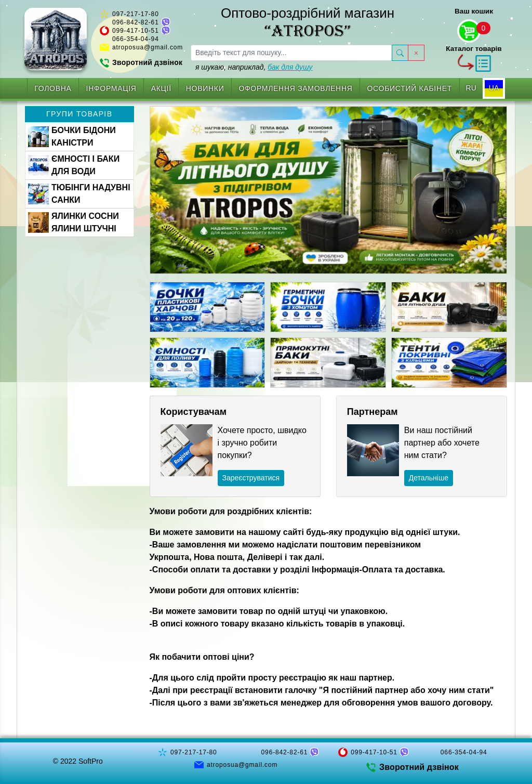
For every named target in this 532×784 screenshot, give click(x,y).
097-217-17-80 (136, 14)
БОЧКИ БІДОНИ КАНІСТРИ (72, 136)
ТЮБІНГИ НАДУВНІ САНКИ (79, 194)
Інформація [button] (111, 88)
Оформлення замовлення (295, 88)
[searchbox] (291, 53)
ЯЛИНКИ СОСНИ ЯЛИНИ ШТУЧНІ (74, 222)
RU (471, 88)
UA (494, 88)
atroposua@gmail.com (148, 47)
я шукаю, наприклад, (254, 67)
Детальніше (429, 478)
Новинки (205, 88)
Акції (161, 88)
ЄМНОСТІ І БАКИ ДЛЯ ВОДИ (74, 165)
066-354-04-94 (136, 39)
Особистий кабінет (410, 88)
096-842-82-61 (136, 22)
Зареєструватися (251, 478)
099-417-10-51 (136, 31)
